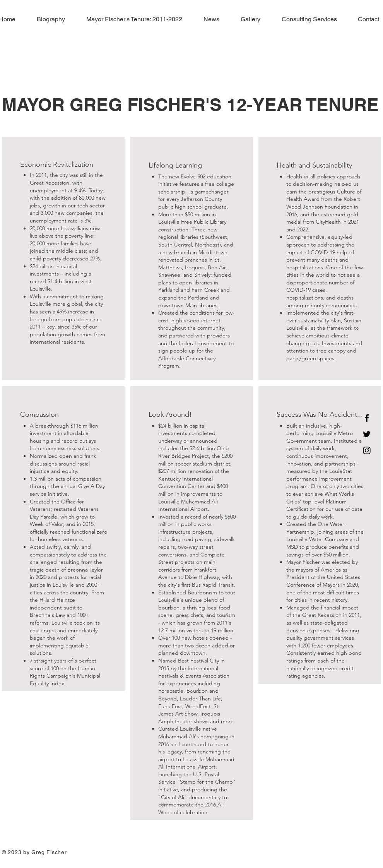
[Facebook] (367, 418)
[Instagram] (367, 450)
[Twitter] (367, 434)
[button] (129, 19)
